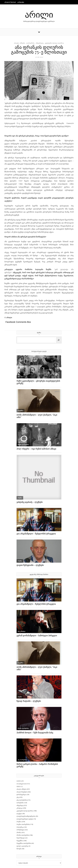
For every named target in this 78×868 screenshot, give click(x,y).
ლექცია (19, 814)
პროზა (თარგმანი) (23, 835)
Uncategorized (21, 784)
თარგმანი (30, 43)
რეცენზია (20, 841)
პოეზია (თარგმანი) (23, 824)
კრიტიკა (20, 808)
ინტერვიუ (40, 43)
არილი (39, 14)
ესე (18, 797)
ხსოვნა (19, 849)
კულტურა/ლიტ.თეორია (54, 43)
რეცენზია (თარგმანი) (24, 843)
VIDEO (19, 786)
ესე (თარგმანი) (22, 800)
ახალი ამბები (20, 43)
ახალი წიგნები (22, 792)
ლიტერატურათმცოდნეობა (26, 816)
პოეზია (19, 822)
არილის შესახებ (10, 2)
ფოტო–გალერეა (22, 846)
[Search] (59, 340)
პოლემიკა (20, 827)
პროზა (19, 832)
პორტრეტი (20, 830)
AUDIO (19, 781)
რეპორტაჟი (21, 838)
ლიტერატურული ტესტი (25, 819)
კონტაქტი (21, 2)
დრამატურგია (22, 794)
